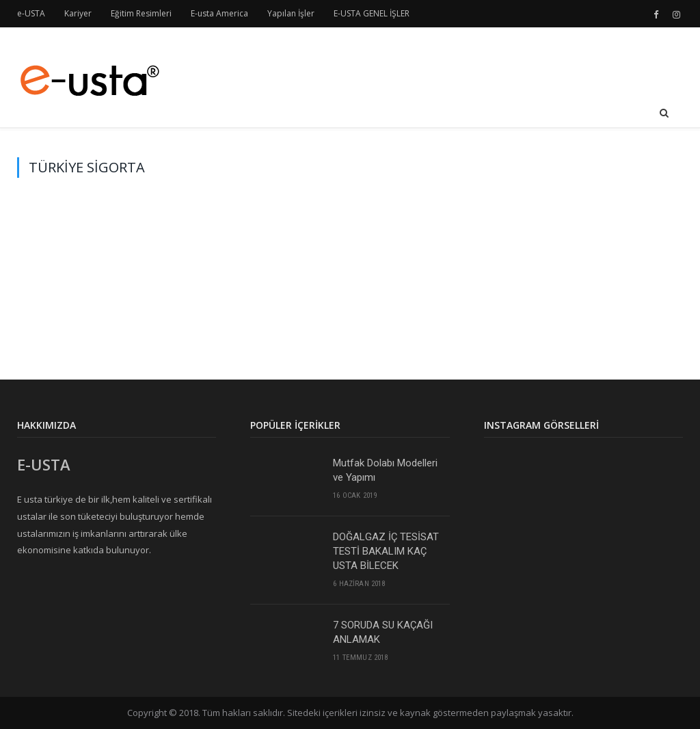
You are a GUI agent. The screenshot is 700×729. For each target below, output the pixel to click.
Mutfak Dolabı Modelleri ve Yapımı (385, 470)
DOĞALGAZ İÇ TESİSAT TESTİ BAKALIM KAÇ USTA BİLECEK (386, 551)
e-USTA (31, 13)
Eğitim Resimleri (141, 13)
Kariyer (78, 13)
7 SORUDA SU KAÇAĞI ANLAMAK (383, 632)
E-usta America (219, 13)
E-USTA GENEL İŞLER (372, 13)
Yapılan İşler (291, 13)
